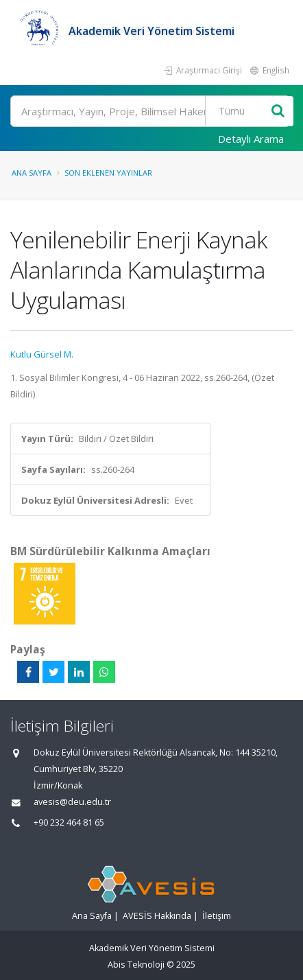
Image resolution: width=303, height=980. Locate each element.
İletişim (217, 916)
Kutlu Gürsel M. (42, 354)
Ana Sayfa (32, 173)
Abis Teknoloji (136, 965)
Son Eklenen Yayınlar (108, 173)
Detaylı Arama (251, 139)
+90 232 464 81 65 (69, 822)
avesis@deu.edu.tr (72, 802)
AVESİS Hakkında (157, 916)
